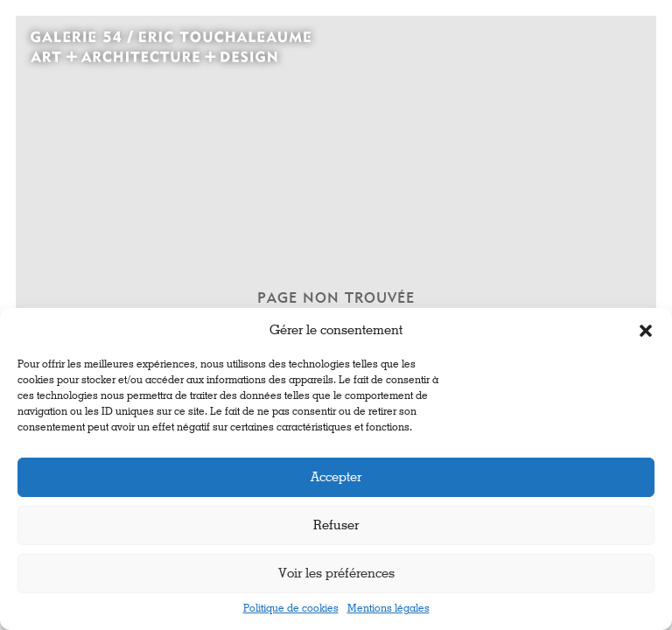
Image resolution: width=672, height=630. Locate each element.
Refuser (336, 525)
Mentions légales (388, 609)
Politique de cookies (291, 609)
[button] (646, 331)
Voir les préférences (336, 574)
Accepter (336, 477)
